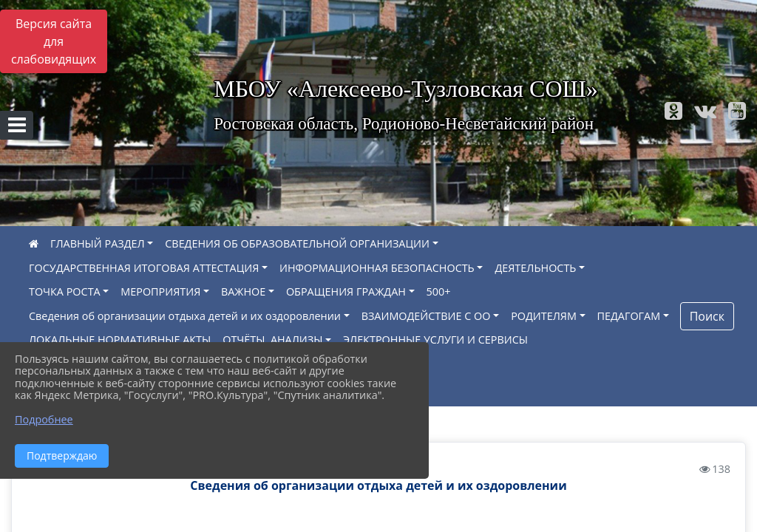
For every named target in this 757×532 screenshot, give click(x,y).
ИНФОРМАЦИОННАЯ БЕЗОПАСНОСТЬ (377, 268)
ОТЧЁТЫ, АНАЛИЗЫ (272, 340)
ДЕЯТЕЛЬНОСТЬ (535, 268)
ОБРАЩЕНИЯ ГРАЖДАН (346, 291)
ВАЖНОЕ (243, 291)
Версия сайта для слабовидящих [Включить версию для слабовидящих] (54, 41)
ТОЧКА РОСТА (65, 291)
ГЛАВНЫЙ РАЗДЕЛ (98, 243)
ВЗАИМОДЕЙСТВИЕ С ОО (426, 316)
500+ (439, 291)
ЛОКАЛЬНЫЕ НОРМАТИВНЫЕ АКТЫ (120, 340)
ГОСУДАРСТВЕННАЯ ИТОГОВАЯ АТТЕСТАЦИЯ (144, 268)
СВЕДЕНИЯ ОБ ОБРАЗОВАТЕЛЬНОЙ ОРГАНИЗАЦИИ (297, 243)
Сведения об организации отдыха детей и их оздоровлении (185, 316)
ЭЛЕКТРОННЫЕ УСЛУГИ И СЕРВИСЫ (435, 340)
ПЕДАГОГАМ (629, 316)
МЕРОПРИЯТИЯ (160, 291)
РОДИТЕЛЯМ (544, 316)
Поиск (707, 316)
